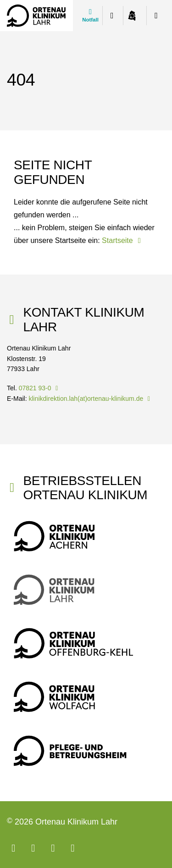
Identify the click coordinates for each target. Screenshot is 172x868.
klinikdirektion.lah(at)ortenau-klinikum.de (91, 399)
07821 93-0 (40, 388)
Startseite (123, 240)
